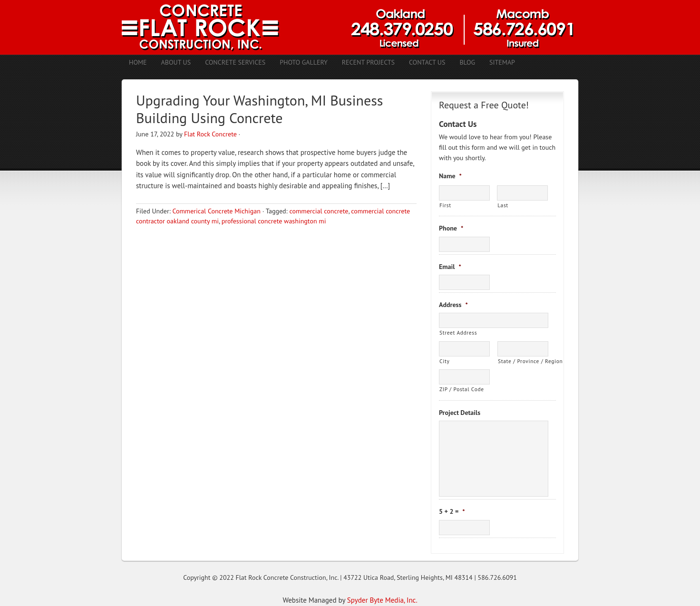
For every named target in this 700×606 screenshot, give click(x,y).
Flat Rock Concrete (210, 134)
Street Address (458, 332)
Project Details (460, 413)
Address (453, 305)
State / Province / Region (523, 361)
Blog (467, 62)
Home (138, 62)
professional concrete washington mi (274, 221)
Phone (451, 228)
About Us (176, 62)
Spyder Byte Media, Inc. (382, 600)
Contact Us (427, 62)
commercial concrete (319, 211)
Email (450, 267)
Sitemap (502, 62)
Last (503, 205)
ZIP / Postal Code (462, 389)
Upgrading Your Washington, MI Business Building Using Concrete (259, 109)
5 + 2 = (452, 511)
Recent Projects (368, 62)
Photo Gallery (304, 62)
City (444, 361)
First (445, 205)
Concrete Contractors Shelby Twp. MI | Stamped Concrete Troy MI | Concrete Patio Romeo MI (350, 27)
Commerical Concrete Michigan (216, 211)
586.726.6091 (497, 577)
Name (450, 176)
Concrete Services (235, 62)
